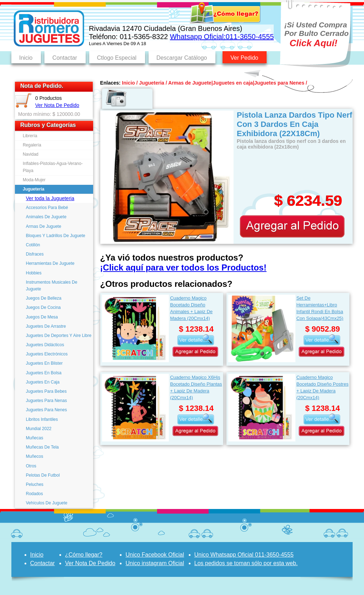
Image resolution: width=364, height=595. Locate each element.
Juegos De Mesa (42, 317)
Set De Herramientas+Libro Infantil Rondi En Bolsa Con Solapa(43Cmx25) (320, 308)
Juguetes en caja (233, 83)
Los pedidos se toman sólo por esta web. (246, 563)
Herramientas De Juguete (50, 263)
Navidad (31, 154)
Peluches (35, 484)
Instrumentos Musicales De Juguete (52, 286)
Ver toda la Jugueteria (50, 198)
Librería (30, 136)
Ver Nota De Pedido (57, 105)
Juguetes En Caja (43, 382)
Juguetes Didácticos (45, 345)
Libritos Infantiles (42, 419)
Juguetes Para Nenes (46, 410)
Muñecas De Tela (42, 447)
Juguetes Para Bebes (46, 391)
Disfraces (35, 254)
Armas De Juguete (44, 226)
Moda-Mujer (34, 180)
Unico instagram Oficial (155, 563)
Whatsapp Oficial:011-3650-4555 (222, 37)
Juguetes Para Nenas (46, 401)
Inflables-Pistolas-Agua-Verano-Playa (53, 167)
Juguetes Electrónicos (47, 354)
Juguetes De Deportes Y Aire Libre (59, 336)
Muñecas (35, 438)
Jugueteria (34, 189)
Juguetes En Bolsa (44, 373)
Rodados (34, 494)
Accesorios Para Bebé (47, 208)
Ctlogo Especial (117, 58)
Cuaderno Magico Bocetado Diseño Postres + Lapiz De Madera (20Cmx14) (323, 387)
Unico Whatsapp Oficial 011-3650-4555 (244, 555)
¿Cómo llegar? (84, 555)
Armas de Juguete (190, 83)
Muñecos (35, 456)
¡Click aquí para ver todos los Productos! (183, 267)
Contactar (65, 58)
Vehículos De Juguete (47, 503)
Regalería (32, 145)
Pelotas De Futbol (43, 475)
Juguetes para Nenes (279, 83)
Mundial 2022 (39, 429)
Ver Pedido (244, 58)
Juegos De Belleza (44, 298)
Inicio (26, 58)
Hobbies (34, 273)
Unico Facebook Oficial (155, 555)
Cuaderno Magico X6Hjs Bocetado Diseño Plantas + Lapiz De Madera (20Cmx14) (196, 387)
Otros (31, 466)
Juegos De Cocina (43, 307)
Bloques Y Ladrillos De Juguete (56, 236)
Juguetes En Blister (44, 363)
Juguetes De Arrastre (46, 326)
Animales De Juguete (46, 217)
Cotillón (33, 245)
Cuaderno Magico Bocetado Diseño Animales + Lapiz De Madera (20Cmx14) (191, 308)
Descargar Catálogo (182, 58)
